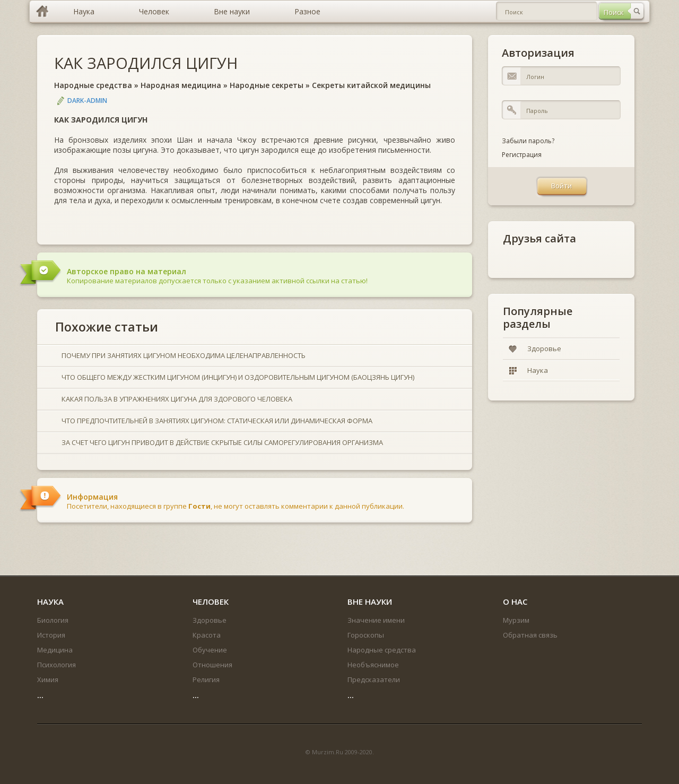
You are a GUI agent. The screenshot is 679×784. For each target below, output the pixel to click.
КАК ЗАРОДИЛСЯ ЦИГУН (146, 63)
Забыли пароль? (528, 141)
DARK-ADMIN (87, 101)
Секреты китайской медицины (371, 85)
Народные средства (93, 85)
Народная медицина (181, 85)
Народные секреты (267, 85)
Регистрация (522, 155)
